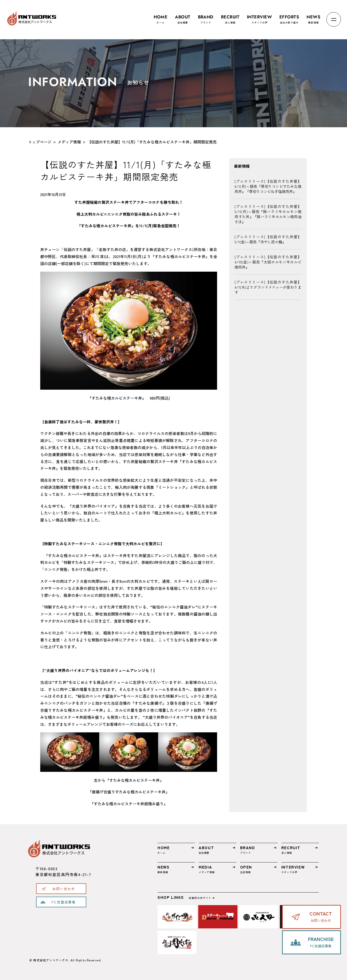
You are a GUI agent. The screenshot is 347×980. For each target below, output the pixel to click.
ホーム (161, 17)
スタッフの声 (259, 17)
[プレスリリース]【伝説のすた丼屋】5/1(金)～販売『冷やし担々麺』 (268, 239)
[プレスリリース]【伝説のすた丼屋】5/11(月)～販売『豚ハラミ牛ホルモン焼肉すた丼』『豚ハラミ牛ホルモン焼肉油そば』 (268, 214)
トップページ (40, 142)
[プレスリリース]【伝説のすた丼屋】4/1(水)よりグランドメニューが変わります (268, 287)
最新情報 (313, 17)
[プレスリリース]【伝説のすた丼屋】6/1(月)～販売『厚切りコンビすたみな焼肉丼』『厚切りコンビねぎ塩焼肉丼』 (268, 186)
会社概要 (183, 17)
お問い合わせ (64, 889)
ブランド (206, 17)
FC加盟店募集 (64, 902)
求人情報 (230, 17)
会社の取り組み (289, 17)
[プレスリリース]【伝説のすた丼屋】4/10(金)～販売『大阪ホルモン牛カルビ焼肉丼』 (268, 262)
